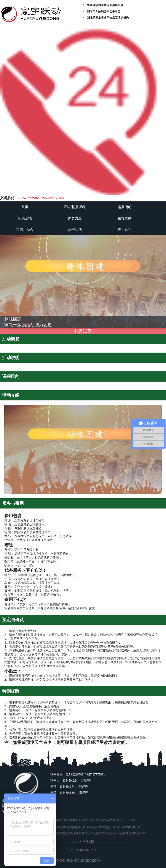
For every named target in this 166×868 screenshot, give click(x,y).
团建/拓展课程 (75, 207)
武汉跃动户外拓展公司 (127, 827)
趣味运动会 (25, 229)
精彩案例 (124, 218)
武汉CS (142, 833)
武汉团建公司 (76, 833)
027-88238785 (53, 198)
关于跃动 (124, 229)
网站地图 (88, 841)
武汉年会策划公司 (96, 833)
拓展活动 (124, 207)
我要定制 (83, 331)
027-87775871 (30, 198)
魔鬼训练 (131, 833)
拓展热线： (9, 198)
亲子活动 (75, 229)
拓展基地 (25, 218)
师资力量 (75, 218)
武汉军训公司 (117, 833)
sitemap (76, 841)
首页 (25, 207)
